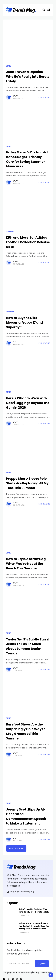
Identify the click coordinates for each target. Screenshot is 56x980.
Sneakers (10, 231)
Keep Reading (44, 97)
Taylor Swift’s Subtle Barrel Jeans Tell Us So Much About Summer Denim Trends (28, 646)
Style (8, 66)
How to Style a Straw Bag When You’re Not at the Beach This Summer (26, 564)
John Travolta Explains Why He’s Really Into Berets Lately (28, 77)
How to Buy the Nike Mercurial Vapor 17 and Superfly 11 (24, 322)
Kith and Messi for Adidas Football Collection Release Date (28, 242)
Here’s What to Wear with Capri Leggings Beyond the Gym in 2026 (28, 403)
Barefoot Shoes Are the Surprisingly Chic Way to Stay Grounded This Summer (26, 731)
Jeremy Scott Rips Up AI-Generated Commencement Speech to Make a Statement (26, 816)
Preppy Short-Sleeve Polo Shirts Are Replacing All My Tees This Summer (27, 483)
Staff (15, 96)
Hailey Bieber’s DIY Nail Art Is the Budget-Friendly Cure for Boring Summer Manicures (27, 159)
